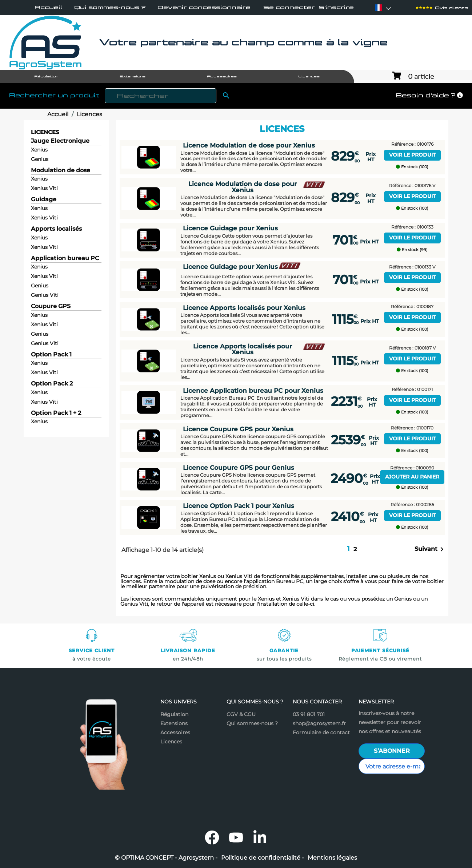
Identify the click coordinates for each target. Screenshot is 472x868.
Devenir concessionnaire (204, 7)
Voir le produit (412, 155)
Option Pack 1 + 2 (56, 413)
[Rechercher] (161, 96)
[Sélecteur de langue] (379, 8)
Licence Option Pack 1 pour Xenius (239, 506)
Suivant (430, 549)
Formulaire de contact (321, 732)
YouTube (236, 837)
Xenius (39, 150)
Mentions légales (332, 858)
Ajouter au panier (412, 477)
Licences (45, 132)
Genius (40, 159)
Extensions (174, 723)
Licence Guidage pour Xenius (230, 228)
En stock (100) (412, 167)
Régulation (174, 714)
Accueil (48, 7)
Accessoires (175, 732)
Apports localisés (56, 229)
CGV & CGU (241, 714)
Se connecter (289, 7)
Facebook (212, 837)
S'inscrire (336, 7)
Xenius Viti (44, 188)
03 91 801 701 (309, 714)
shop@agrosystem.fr (319, 723)
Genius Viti (45, 295)
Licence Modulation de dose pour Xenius (249, 145)
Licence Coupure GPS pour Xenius (238, 429)
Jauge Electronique (60, 141)
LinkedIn (260, 837)
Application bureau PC (65, 259)
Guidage (44, 200)
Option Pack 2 (52, 384)
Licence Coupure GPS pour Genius (239, 468)
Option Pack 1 (51, 355)
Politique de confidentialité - (263, 858)
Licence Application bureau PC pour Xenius (253, 391)
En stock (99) (412, 250)
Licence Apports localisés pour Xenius (244, 308)
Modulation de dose (61, 171)
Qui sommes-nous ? (110, 7)
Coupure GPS (51, 306)
